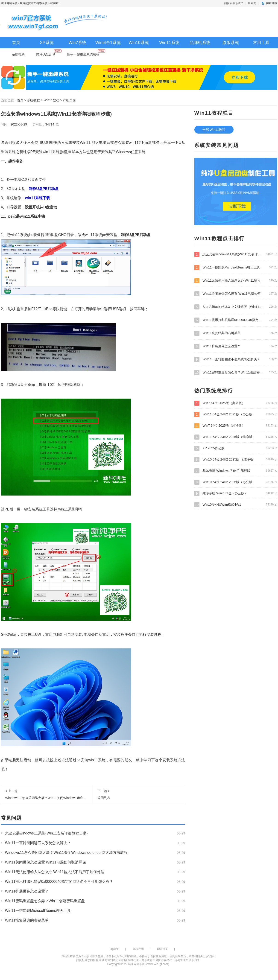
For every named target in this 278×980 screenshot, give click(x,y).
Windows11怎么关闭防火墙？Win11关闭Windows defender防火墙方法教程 (59, 798)
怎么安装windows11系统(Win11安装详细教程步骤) (46, 833)
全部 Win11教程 (214, 130)
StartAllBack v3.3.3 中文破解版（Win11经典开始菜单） (236, 307)
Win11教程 (51, 100)
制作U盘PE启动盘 (136, 235)
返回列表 (104, 798)
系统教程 (33, 100)
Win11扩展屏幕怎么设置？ (27, 891)
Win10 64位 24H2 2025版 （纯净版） (236, 459)
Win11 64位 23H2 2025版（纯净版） (236, 437)
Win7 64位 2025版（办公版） (236, 403)
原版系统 (231, 43)
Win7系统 (77, 43)
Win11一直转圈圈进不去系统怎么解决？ (38, 843)
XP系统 (47, 43)
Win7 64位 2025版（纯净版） (236, 426)
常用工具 (261, 43)
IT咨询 (252, 3)
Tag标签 (114, 949)
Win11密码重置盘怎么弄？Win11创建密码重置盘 (45, 901)
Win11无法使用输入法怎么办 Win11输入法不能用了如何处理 (55, 872)
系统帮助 (18, 54)
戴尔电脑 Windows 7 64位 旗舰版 (236, 471)
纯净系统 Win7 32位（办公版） (236, 493)
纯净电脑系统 (9, 3)
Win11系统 (169, 43)
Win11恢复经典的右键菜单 (27, 920)
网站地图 (163, 949)
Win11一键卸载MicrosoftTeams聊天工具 (38, 911)
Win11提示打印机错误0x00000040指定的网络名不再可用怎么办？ (59, 882)
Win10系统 (139, 43)
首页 (16, 43)
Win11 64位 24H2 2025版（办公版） (236, 414)
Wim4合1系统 (108, 43)
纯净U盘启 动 (49, 53)
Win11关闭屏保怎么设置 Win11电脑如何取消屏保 (45, 862)
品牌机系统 (200, 43)
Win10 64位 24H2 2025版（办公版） (236, 482)
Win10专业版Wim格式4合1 (236, 505)
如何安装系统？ (234, 3)
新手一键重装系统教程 (86, 53)
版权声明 (138, 949)
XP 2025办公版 (236, 448)
